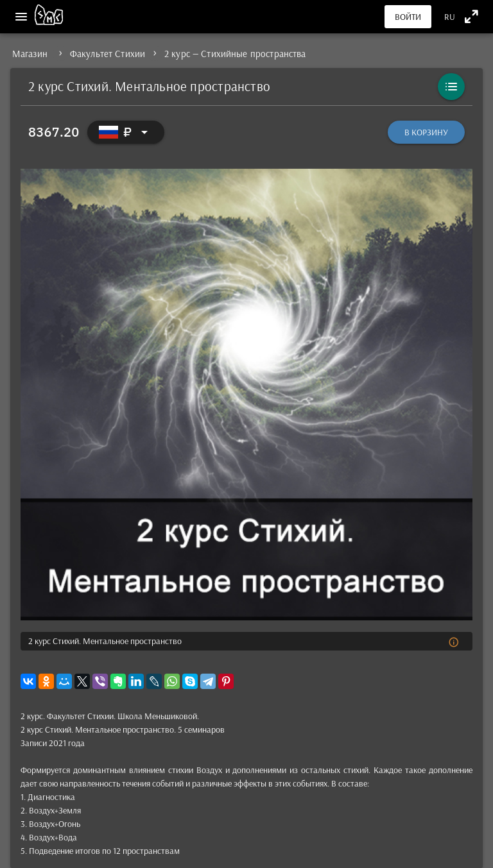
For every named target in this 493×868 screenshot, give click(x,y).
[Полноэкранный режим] (471, 16)
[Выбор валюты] (126, 132)
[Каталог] (451, 87)
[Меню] (21, 17)
